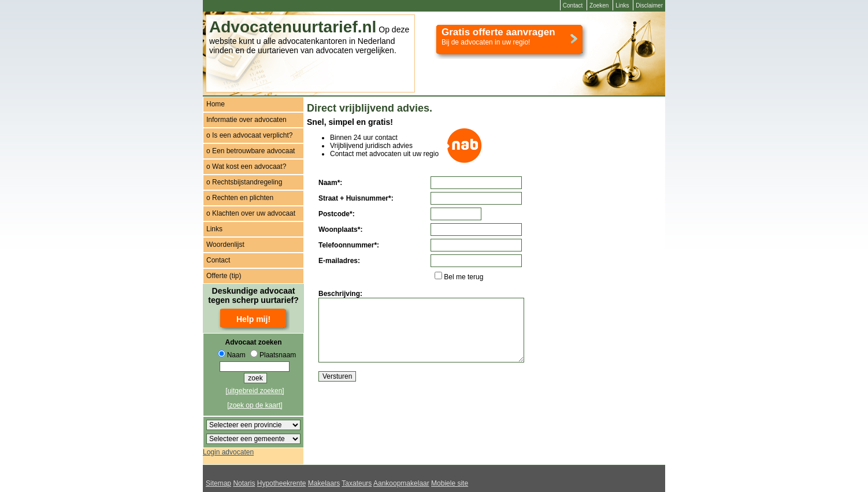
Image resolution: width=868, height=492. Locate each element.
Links (622, 5)
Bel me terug (463, 277)
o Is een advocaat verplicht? (249, 135)
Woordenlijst (225, 245)
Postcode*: (337, 214)
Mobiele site (450, 483)
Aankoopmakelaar (401, 483)
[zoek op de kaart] (255, 405)
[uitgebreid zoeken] (255, 391)
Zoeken (599, 5)
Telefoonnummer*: (349, 245)
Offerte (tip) (224, 276)
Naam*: (330, 183)
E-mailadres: (339, 261)
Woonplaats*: (340, 230)
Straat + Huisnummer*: (356, 198)
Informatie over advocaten (246, 120)
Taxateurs (357, 483)
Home (216, 104)
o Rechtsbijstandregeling (244, 182)
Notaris (244, 483)
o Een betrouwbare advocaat (251, 151)
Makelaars (324, 483)
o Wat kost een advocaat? (246, 167)
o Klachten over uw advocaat (251, 213)
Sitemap (218, 483)
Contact (573, 5)
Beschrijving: (340, 294)
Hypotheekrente (282, 483)
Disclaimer (649, 5)
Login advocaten (228, 452)
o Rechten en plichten (240, 198)
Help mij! (253, 319)
